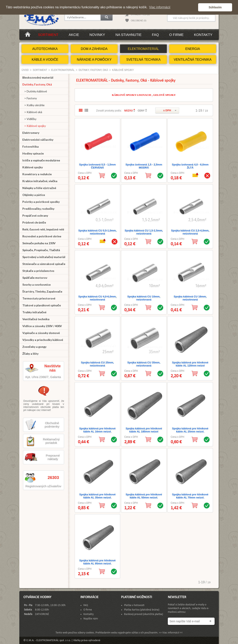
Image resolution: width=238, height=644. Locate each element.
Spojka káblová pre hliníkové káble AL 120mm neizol (190, 364)
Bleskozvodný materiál (38, 77)
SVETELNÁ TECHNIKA (144, 60)
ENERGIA (193, 49)
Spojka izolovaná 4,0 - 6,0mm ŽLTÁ (190, 166)
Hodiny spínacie (33, 153)
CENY (141, 111)
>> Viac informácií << (171, 633)
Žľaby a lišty (30, 354)
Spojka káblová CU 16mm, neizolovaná (190, 298)
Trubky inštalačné (34, 312)
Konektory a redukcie (37, 174)
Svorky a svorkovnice (37, 285)
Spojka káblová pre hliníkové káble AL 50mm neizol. (144, 496)
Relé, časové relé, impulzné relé (43, 229)
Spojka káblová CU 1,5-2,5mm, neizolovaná (144, 232)
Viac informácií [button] (160, 7)
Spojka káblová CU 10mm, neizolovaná (144, 298)
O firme (176, 35)
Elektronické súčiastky (38, 140)
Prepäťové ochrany (35, 216)
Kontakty (203, 35)
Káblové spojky (123, 70)
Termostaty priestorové (39, 298)
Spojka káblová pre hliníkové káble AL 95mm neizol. (97, 562)
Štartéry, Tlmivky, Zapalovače (42, 291)
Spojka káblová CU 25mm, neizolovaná (97, 364)
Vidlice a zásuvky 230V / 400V (42, 326)
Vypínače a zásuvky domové (41, 333)
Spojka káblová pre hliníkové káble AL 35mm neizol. (97, 496)
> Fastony (30, 98)
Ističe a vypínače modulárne (41, 160)
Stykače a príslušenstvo (38, 271)
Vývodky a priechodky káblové (43, 340)
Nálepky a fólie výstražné (39, 188)
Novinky (97, 35)
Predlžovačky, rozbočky (38, 209)
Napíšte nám (91, 619)
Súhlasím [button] (215, 7)
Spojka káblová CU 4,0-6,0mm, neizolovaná (97, 298)
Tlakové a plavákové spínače (42, 305)
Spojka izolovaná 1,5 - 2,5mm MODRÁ (144, 166)
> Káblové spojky (34, 126)
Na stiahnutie (128, 35)
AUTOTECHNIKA (45, 49)
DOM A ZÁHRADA (94, 49)
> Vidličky (29, 119)
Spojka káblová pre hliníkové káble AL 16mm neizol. (97, 430)
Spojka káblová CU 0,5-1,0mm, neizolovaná (97, 232)
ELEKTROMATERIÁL (143, 49)
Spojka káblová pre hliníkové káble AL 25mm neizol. (190, 430)
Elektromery (31, 133)
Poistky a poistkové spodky (41, 202)
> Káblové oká (32, 112)
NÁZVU (128, 111)
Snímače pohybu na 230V (39, 243)
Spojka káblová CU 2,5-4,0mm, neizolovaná (190, 232)
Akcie (74, 35)
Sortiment (48, 35)
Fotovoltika (31, 146)
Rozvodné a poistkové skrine (42, 236)
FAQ (155, 35)
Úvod (25, 70)
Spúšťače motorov (35, 278)
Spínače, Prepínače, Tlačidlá (41, 250)
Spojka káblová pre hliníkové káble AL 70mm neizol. (190, 496)
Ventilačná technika (36, 319)
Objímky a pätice (34, 195)
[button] (194, 7)
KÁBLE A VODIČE (45, 60)
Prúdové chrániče (34, 222)
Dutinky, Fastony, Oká (93, 70)
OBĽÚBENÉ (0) (139, 21)
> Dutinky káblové (35, 91)
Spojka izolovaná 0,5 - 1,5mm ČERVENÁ (97, 166)
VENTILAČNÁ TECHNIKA (193, 60)
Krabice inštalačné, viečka (40, 181)
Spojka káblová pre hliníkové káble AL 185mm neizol (144, 430)
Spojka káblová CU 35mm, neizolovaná (144, 364)
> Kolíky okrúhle (33, 105)
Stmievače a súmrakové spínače (44, 264)
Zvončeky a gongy (34, 347)
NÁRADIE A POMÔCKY (94, 60)
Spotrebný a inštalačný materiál (44, 257)
